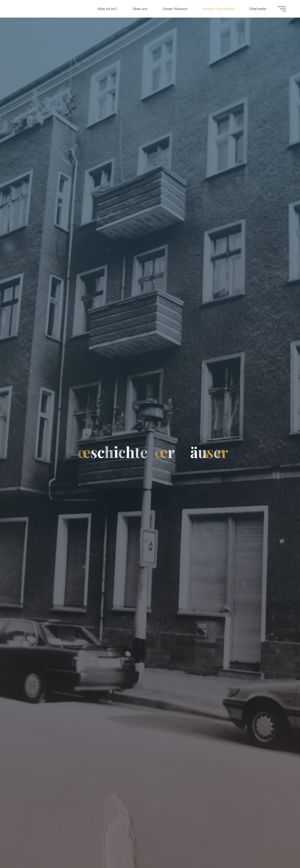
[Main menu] (282, 9)
